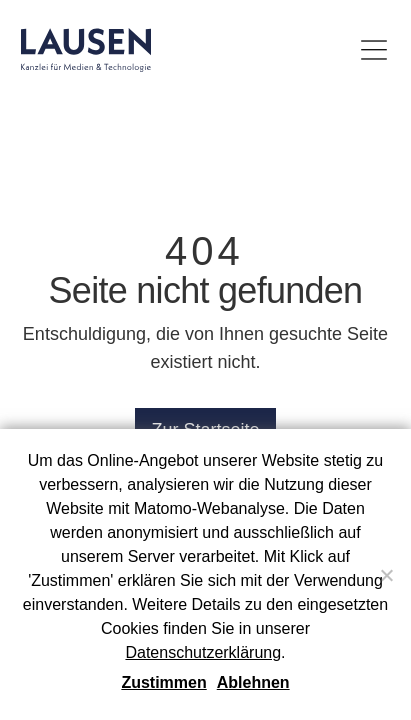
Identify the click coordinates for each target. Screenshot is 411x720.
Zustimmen (163, 682)
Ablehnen (253, 682)
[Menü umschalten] (374, 50)
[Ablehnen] (386, 575)
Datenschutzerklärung (203, 652)
